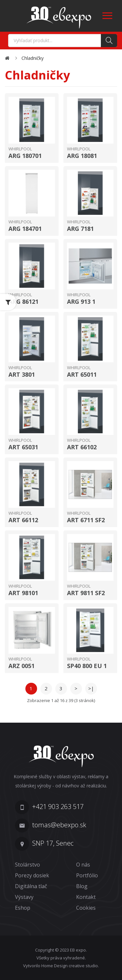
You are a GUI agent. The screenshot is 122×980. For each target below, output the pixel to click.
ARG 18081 (82, 156)
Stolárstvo (27, 865)
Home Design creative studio (70, 966)
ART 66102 (82, 447)
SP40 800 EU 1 (87, 666)
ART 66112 (23, 520)
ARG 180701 (25, 156)
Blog (82, 886)
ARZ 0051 (21, 666)
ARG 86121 (23, 302)
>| (91, 688)
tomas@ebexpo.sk (59, 825)
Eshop (23, 908)
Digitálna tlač (31, 886)
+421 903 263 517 (58, 807)
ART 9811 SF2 (86, 593)
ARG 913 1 (81, 302)
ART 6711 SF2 (86, 520)
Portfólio (87, 875)
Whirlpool (20, 149)
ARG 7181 (80, 229)
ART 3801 (22, 375)
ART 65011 (82, 375)
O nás (83, 865)
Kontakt (86, 897)
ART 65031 (23, 447)
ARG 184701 (25, 229)
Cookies (86, 908)
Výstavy (24, 897)
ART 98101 (23, 593)
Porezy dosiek (32, 875)
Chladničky (33, 58)
